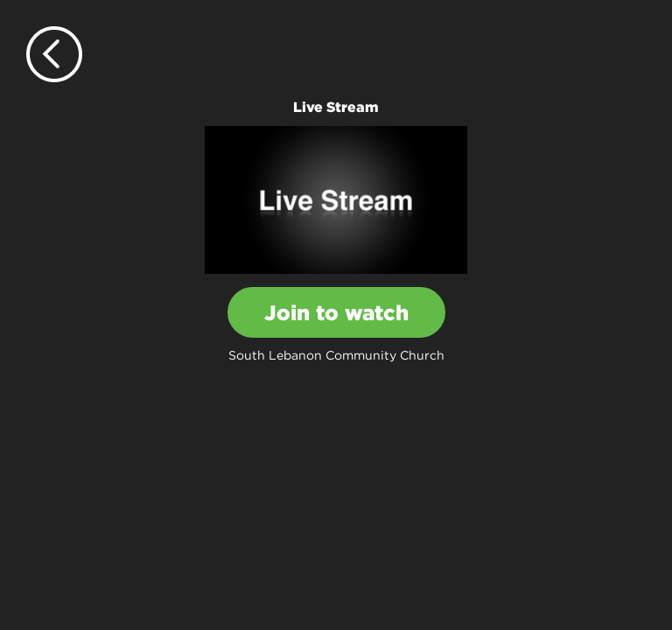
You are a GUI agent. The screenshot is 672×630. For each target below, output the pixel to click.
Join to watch (336, 312)
